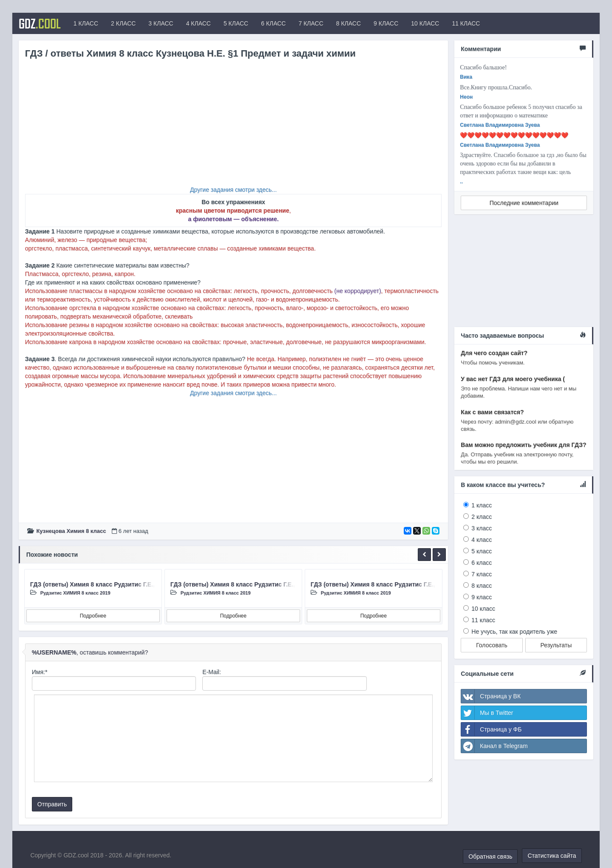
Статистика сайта (552, 856)
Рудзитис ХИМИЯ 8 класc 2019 (75, 593)
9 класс (482, 597)
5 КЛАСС (236, 23)
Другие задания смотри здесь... (233, 190)
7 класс (482, 574)
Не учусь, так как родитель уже (514, 632)
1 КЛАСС (86, 23)
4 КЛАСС (198, 23)
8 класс (482, 586)
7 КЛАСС (311, 23)
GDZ (40, 23)
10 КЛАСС (425, 23)
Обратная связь (490, 857)
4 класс (482, 540)
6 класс (482, 563)
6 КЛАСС (273, 23)
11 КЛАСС (466, 23)
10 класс (483, 609)
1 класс (482, 505)
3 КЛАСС (161, 23)
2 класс (482, 517)
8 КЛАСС (348, 23)
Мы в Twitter (487, 713)
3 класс (482, 528)
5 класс (482, 551)
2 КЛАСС (123, 23)
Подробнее (93, 616)
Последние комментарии (524, 203)
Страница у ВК (491, 696)
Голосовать (492, 645)
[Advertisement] (234, 126)
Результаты (556, 645)
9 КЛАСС (386, 23)
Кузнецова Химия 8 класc (71, 531)
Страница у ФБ (491, 729)
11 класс (483, 620)
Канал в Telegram (494, 746)
